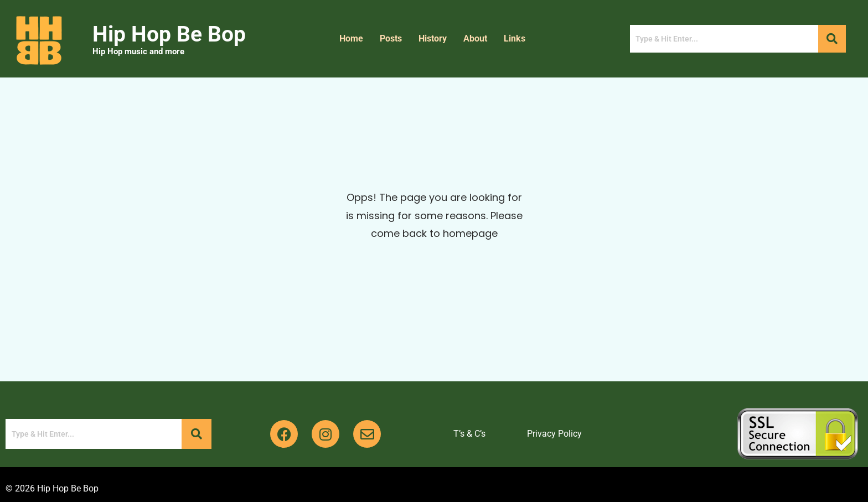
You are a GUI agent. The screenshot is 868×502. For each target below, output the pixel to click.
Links (515, 38)
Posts (391, 38)
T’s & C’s (469, 434)
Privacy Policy (554, 434)
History (433, 38)
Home (351, 38)
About (475, 38)
